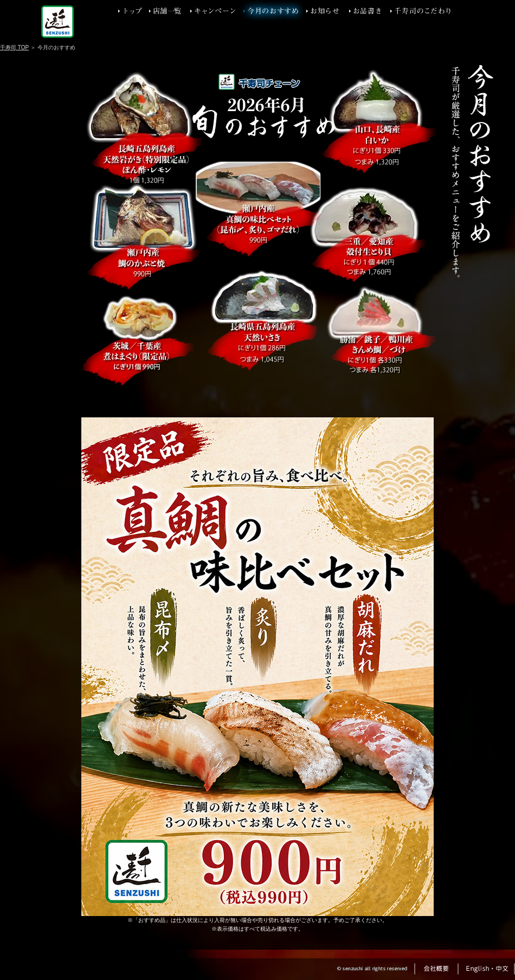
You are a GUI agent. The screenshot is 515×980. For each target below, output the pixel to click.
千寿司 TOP (14, 47)
